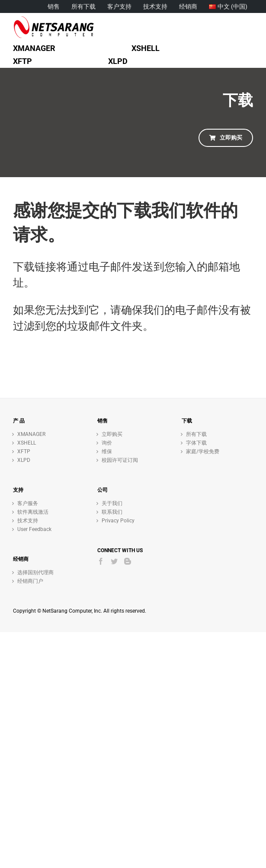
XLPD (24, 460)
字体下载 (196, 443)
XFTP (24, 451)
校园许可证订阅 (120, 460)
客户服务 (28, 503)
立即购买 (112, 434)
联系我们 (112, 512)
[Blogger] (128, 561)
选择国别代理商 (35, 572)
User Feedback (34, 529)
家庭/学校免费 (203, 451)
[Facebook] (101, 561)
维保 (107, 451)
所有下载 (196, 434)
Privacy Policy (118, 521)
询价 (107, 443)
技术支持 (28, 521)
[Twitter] (114, 561)
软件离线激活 (33, 512)
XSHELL (27, 443)
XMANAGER (31, 434)
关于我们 (112, 503)
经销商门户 (30, 581)
